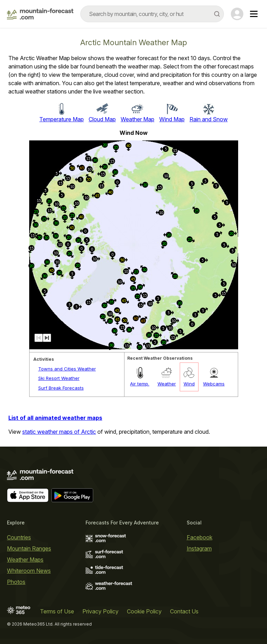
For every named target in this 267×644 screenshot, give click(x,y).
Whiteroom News (29, 571)
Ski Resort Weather (59, 378)
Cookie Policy (144, 611)
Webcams (214, 384)
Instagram (199, 548)
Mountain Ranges (29, 548)
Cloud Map (102, 119)
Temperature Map (62, 119)
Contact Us (184, 611)
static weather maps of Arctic (59, 432)
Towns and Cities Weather (67, 369)
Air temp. (140, 384)
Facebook (200, 537)
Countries (19, 537)
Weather (167, 384)
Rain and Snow (209, 119)
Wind (189, 384)
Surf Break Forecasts (61, 388)
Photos (16, 582)
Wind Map (172, 119)
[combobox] (152, 14)
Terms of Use (57, 611)
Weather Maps (25, 560)
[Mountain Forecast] (40, 14)
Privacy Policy (100, 611)
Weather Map (137, 119)
